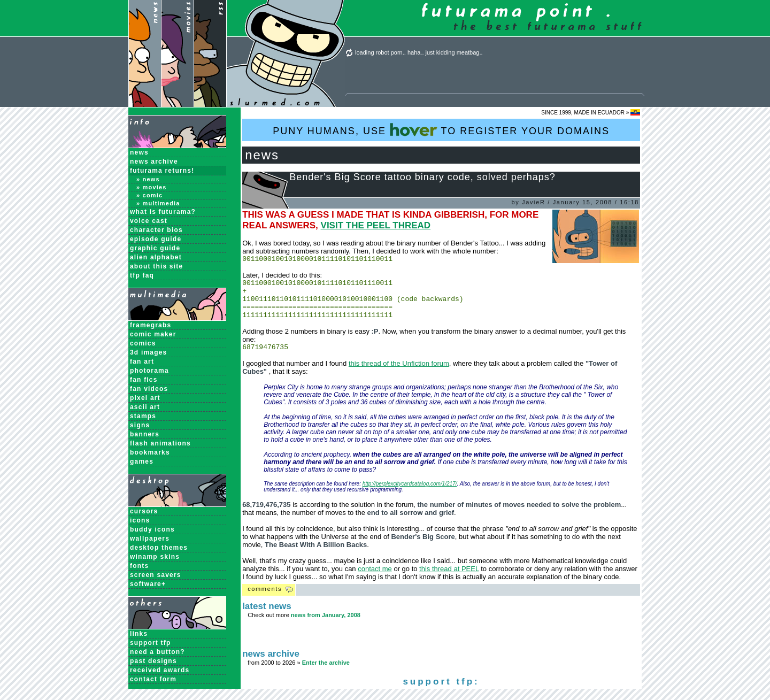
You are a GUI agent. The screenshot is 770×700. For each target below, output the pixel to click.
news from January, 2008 (326, 626)
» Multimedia (158, 203)
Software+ (148, 584)
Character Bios (156, 230)
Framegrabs (151, 325)
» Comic (149, 195)
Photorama (149, 371)
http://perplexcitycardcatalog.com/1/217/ (410, 495)
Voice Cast (149, 221)
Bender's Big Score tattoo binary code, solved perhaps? (422, 177)
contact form (153, 679)
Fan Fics (144, 380)
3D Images (149, 352)
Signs (140, 425)
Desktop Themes (159, 548)
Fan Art (142, 361)
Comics (143, 343)
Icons (140, 520)
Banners (145, 434)
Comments (265, 600)
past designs (153, 661)
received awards (160, 670)
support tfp (151, 643)
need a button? (157, 652)
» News (148, 179)
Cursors (144, 511)
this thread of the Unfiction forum (399, 375)
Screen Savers (156, 575)
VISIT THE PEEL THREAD (376, 225)
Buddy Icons (152, 529)
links (139, 634)
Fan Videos (149, 389)
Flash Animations (160, 443)
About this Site (156, 266)
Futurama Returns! (162, 171)
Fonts (139, 566)
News (139, 152)
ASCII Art (145, 407)
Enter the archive (326, 674)
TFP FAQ (142, 275)
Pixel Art (145, 398)
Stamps (143, 416)
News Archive (154, 161)
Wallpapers (150, 539)
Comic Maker (153, 334)
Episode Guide (156, 239)
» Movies (152, 187)
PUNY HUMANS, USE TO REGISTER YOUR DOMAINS (441, 130)
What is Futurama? (163, 212)
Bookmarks (150, 452)
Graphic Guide (155, 248)
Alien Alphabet (156, 257)
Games (142, 461)
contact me (375, 580)
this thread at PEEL (449, 580)
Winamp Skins (155, 557)
